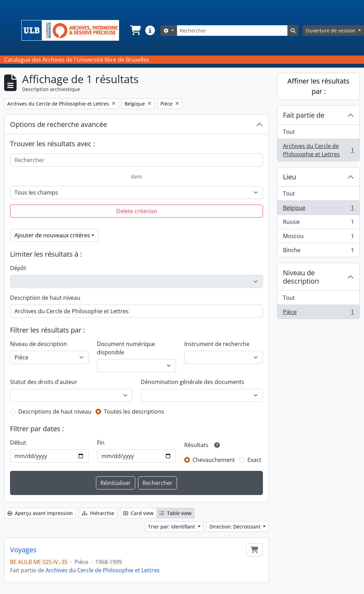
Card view (138, 513)
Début (18, 443)
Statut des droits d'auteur (44, 382)
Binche (318, 251)
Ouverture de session (331, 31)
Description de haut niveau (45, 298)
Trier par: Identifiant (172, 527)
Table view (175, 513)
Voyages (23, 550)
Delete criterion (137, 211)
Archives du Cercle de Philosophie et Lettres (103, 570)
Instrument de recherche (217, 344)
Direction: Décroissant (236, 527)
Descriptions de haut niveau (55, 412)
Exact (254, 460)
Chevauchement (214, 460)
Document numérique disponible (126, 348)
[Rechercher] (232, 31)
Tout (289, 132)
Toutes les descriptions (134, 412)
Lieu (289, 177)
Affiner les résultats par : (318, 86)
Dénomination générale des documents (193, 382)
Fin (101, 443)
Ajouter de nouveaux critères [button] (52, 235)
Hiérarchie (98, 513)
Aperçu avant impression (40, 513)
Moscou (318, 237)
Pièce (318, 313)
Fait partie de (304, 115)
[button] (135, 30)
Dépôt (18, 268)
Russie (318, 223)
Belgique (318, 209)
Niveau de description (38, 344)
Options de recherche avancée (58, 124)
